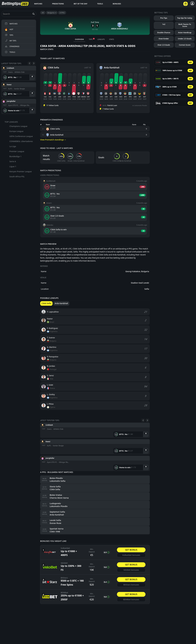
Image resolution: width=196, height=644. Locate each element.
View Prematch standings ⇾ (53, 140)
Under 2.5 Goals (185, 39)
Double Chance (164, 32)
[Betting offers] (186, 4)
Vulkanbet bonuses (131, 555)
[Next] (34, 63)
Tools (100, 4)
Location (45, 289)
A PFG (62, 13)
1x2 (164, 24)
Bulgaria (51, 13)
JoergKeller (11, 101)
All (43, 13)
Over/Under (164, 39)
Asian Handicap (185, 32)
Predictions (58, 4)
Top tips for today (185, 18)
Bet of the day (80, 4)
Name (44, 271)
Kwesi (9, 84)
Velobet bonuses (131, 570)
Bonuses (117, 4)
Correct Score (185, 45)
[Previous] (29, 63)
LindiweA (10, 68)
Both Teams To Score (185, 25)
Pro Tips (164, 18)
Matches (38, 4)
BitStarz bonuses (131, 585)
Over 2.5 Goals (164, 45)
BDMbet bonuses (131, 599)
